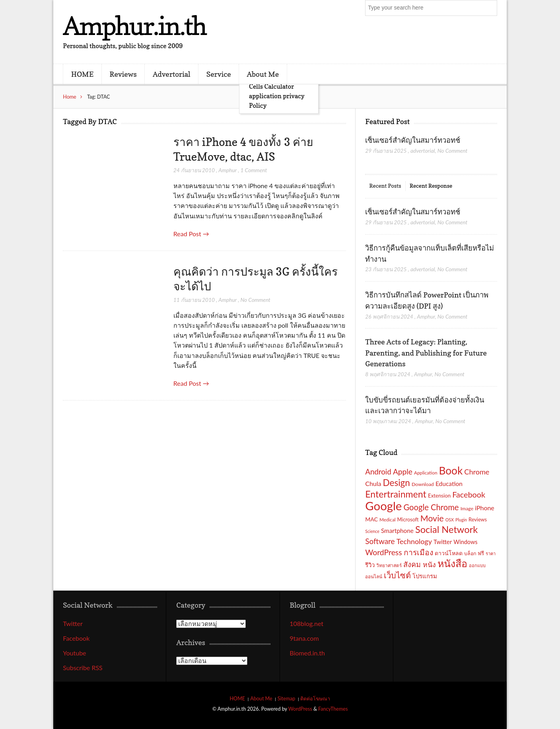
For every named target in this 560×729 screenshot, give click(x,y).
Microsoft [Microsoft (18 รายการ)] (408, 519)
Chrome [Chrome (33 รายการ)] (477, 472)
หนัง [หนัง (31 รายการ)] (429, 565)
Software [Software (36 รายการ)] (380, 541)
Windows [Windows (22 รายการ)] (465, 542)
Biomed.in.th (307, 653)
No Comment (255, 300)
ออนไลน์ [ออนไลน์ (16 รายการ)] (374, 576)
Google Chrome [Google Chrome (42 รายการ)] (431, 507)
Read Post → (191, 234)
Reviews (123, 74)
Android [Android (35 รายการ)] (378, 472)
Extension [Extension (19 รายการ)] (439, 496)
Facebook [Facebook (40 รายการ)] (469, 494)
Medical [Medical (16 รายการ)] (387, 519)
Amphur (227, 170)
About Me (263, 74)
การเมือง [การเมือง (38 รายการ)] (418, 552)
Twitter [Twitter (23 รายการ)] (443, 542)
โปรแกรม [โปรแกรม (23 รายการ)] (425, 576)
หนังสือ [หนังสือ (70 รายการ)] (452, 563)
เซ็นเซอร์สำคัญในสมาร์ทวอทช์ (413, 140)
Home (70, 97)
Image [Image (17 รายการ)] (467, 508)
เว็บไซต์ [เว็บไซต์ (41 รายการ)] (397, 575)
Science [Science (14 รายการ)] (372, 531)
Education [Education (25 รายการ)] (449, 484)
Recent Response (431, 186)
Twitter (73, 623)
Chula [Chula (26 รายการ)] (373, 483)
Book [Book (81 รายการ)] (451, 470)
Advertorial (172, 74)
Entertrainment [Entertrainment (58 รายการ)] (396, 494)
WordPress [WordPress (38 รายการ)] (383, 552)
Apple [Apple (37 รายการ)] (403, 471)
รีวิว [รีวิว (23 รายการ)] (370, 565)
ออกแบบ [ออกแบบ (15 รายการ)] (477, 565)
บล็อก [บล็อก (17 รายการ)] (470, 553)
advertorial (423, 151)
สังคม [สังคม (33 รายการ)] (412, 564)
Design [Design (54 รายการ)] (397, 483)
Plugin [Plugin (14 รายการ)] (461, 520)
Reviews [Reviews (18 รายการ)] (478, 519)
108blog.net (306, 623)
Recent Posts (385, 186)
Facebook (76, 638)
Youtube (74, 653)
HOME (82, 74)
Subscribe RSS (83, 668)
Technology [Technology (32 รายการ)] (414, 541)
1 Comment (254, 170)
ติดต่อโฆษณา (315, 699)
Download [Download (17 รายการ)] (423, 484)
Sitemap (287, 699)
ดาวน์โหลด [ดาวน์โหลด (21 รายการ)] (449, 553)
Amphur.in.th (134, 26)
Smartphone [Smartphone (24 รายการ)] (397, 531)
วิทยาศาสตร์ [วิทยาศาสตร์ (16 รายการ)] (389, 565)
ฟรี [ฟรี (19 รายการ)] (481, 553)
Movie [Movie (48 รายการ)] (432, 518)
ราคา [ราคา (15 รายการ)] (491, 553)
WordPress (300, 709)
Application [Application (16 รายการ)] (426, 472)
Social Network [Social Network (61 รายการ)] (446, 529)
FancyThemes (333, 709)
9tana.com (304, 638)
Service (219, 74)
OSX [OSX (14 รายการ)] (450, 520)
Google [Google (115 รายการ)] (383, 506)
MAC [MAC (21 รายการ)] (371, 519)
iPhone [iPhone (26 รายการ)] (485, 508)
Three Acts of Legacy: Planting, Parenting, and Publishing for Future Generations (426, 353)
